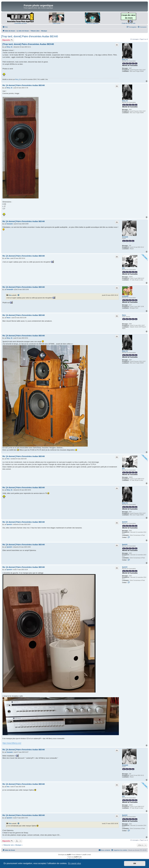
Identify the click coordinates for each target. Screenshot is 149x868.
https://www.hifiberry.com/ (12, 743)
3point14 (125, 522)
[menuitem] (5, 27)
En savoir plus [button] (74, 863)
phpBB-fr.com (78, 857)
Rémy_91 (125, 60)
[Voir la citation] (19, 295)
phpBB (69, 855)
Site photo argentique (92, 23)
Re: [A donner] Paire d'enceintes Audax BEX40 (24, 85)
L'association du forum (20, 23)
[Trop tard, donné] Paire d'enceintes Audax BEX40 (30, 36)
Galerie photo (56, 23)
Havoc (124, 315)
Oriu (123, 268)
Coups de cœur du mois (129, 23)
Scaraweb (125, 237)
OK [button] (135, 863)
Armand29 (125, 296)
